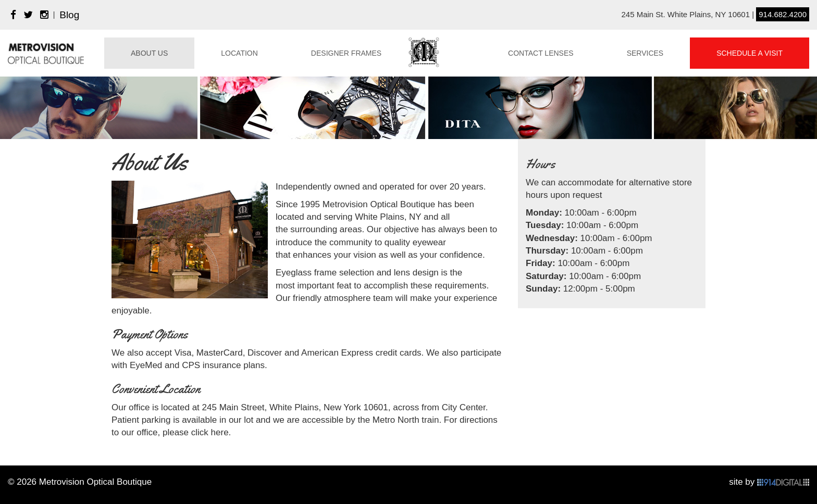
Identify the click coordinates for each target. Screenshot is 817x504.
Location (239, 53)
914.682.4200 (783, 14)
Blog (69, 15)
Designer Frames (346, 53)
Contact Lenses (541, 53)
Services (645, 53)
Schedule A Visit (750, 53)
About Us (149, 53)
